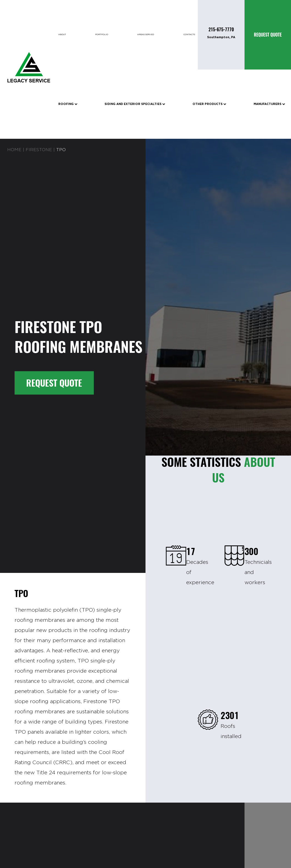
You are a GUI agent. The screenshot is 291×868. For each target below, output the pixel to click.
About (62, 35)
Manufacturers (269, 104)
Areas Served (146, 35)
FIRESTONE (39, 150)
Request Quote (54, 383)
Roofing (68, 104)
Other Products (209, 104)
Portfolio (102, 35)
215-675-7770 (221, 30)
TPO (61, 150)
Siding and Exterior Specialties (135, 104)
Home (14, 150)
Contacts (189, 35)
